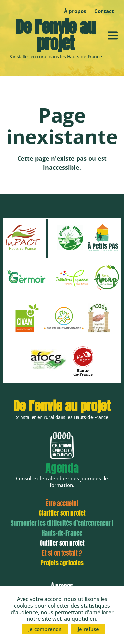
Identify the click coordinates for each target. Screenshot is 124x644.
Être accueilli (62, 503)
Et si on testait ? (62, 553)
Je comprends (45, 629)
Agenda (62, 468)
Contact (104, 11)
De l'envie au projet (56, 35)
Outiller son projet (62, 543)
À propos (75, 11)
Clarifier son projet (62, 513)
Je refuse (88, 629)
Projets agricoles (62, 563)
